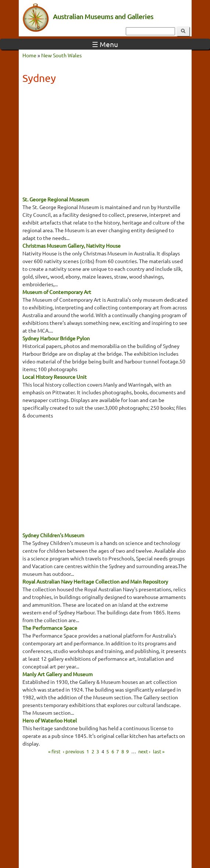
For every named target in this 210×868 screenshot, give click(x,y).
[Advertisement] (105, 142)
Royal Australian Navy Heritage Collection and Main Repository (95, 581)
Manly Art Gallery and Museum (58, 674)
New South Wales (61, 55)
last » (159, 751)
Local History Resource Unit (55, 377)
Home (29, 55)
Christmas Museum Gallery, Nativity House (72, 245)
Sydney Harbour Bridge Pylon (56, 338)
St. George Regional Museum (56, 199)
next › (144, 751)
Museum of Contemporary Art (57, 292)
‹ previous (74, 751)
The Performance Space (50, 628)
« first (54, 751)
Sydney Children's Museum (53, 535)
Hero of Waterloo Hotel (50, 720)
